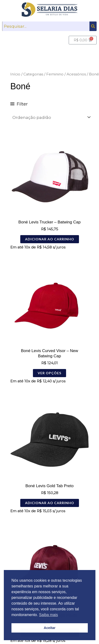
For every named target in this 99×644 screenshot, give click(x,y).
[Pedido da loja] (51, 117)
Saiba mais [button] (49, 615)
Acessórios (76, 74)
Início (15, 74)
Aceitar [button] (50, 628)
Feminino (55, 74)
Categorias (33, 74)
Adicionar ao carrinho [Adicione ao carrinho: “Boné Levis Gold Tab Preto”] (50, 503)
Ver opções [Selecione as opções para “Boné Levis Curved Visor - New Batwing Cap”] (49, 373)
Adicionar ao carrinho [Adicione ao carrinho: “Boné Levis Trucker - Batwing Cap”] (50, 239)
